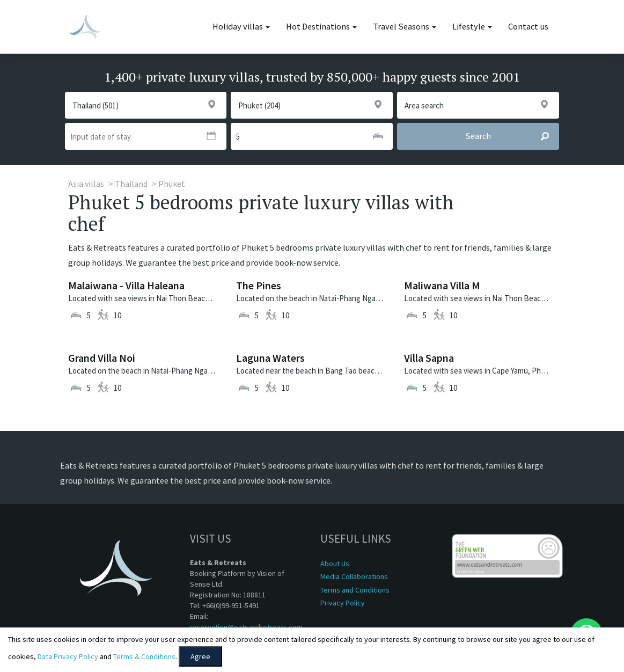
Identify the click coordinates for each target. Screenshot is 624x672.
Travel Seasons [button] (405, 27)
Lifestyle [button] (472, 27)
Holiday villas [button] (241, 27)
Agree (200, 656)
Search (512, 136)
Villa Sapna (429, 358)
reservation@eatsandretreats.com (246, 627)
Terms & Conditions (144, 656)
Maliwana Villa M (442, 285)
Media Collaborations (354, 576)
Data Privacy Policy (68, 656)
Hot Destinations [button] (321, 27)
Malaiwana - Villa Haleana (126, 285)
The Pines (259, 285)
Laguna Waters (270, 358)
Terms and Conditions (355, 590)
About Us (335, 564)
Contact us (528, 27)
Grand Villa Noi (102, 358)
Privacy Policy (343, 603)
